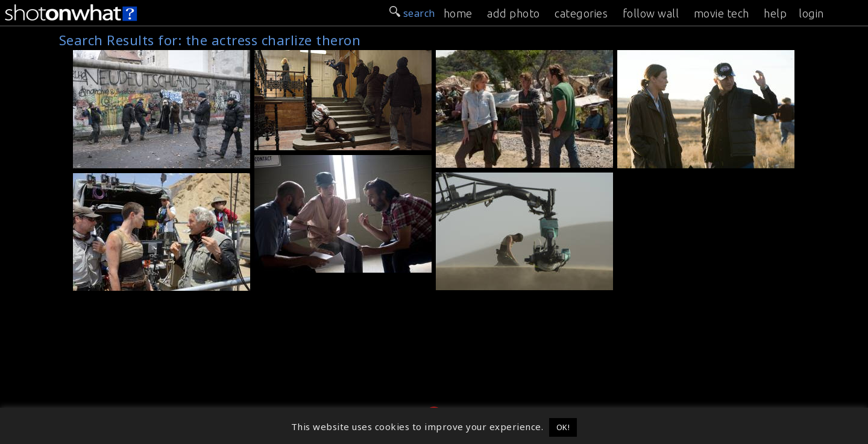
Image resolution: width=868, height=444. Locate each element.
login (811, 13)
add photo (514, 13)
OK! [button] (563, 427)
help (775, 13)
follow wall (651, 13)
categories (581, 13)
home (458, 13)
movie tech (722, 13)
